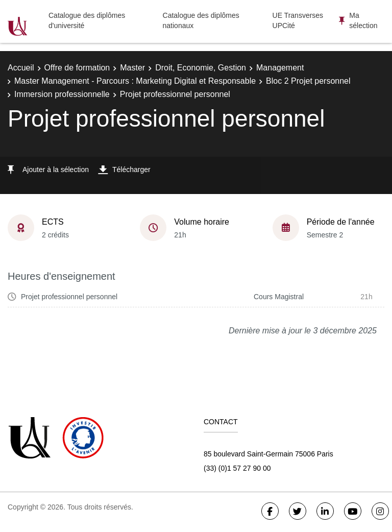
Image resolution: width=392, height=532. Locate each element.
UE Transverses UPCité (298, 20)
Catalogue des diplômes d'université (87, 20)
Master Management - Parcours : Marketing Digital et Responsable (135, 81)
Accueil (21, 68)
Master (132, 68)
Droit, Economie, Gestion (201, 68)
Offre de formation (77, 68)
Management (280, 68)
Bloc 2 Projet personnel (308, 81)
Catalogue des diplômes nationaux (201, 20)
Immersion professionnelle (62, 94)
